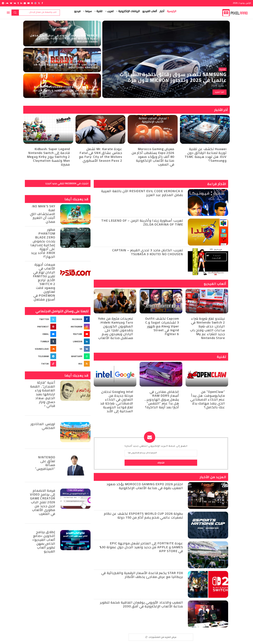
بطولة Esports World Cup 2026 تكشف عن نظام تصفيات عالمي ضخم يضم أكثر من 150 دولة (143, 515)
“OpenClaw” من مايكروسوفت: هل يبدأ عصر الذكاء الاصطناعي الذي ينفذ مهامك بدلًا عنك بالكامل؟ (208, 399)
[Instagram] (35, 3)
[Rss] (74, 364)
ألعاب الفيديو (150, 11)
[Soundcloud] (7, 3)
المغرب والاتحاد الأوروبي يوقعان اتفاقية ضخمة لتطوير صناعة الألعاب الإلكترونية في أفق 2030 (142, 604)
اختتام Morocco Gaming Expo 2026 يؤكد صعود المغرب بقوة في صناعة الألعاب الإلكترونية (145, 486)
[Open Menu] (8, 13)
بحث (15, 13)
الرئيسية (172, 11)
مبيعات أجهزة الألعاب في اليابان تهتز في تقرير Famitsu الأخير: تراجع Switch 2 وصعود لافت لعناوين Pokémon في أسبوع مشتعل (44, 282)
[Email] (25, 3)
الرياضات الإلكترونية (129, 11)
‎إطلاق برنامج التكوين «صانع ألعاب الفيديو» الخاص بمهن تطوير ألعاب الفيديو (44, 542)
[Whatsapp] (74, 356)
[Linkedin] (21, 3)
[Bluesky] (11, 3)
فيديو (77, 11)
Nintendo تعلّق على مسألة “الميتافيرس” (45, 463)
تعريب (110, 11)
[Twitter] (39, 3)
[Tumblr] (18, 3)
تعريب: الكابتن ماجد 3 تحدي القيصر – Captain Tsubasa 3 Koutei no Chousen (148, 252)
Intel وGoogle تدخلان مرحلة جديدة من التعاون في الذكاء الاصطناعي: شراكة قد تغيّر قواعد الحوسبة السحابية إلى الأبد (117, 401)
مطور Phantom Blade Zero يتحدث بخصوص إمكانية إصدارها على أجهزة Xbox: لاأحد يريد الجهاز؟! (43, 243)
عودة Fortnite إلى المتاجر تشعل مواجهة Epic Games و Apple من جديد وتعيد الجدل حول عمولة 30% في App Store (141, 547)
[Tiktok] (41, 364)
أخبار (162, 11)
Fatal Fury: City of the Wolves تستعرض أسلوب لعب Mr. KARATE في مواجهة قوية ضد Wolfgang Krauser (66, 64)
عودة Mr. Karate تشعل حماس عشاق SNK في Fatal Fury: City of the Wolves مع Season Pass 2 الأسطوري (101, 155)
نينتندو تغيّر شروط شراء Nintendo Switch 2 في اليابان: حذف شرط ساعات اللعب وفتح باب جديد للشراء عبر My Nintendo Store (207, 328)
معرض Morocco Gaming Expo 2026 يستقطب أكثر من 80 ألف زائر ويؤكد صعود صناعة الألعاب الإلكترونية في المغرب (153, 157)
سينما (89, 11)
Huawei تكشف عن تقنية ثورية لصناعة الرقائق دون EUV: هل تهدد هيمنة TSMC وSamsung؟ (206, 155)
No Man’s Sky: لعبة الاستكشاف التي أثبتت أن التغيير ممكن (43, 214)
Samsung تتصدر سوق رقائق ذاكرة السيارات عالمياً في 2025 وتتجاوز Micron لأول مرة (173, 77)
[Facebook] (42, 3)
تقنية (99, 11)
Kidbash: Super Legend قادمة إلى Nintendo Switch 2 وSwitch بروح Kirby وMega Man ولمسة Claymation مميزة (48, 157)
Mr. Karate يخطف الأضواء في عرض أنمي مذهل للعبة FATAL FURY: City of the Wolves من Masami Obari (64, 38)
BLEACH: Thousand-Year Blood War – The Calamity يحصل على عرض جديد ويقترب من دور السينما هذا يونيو (65, 90)
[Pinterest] (32, 3)
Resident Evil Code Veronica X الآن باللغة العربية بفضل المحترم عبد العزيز (142, 193)
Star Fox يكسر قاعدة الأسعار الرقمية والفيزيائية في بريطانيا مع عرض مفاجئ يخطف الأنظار (142, 575)
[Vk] (15, 3)
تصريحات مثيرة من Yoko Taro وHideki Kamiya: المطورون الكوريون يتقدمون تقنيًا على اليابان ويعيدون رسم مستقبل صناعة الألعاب (116, 328)
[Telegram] (3, 3)
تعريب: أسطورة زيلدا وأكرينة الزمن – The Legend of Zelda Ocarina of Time (142, 222)
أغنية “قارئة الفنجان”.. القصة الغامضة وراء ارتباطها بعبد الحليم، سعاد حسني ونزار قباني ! (43, 394)
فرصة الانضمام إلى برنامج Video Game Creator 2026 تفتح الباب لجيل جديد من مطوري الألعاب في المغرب (43, 502)
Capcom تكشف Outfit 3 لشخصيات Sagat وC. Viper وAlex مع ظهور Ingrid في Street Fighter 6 (162, 326)
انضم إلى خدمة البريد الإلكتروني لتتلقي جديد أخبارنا (156, 446)
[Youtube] (28, 3)
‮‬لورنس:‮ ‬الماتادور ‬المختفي (43, 426)
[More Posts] (161, 637)
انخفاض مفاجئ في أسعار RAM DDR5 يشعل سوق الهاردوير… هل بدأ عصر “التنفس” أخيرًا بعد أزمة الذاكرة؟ (162, 399)
